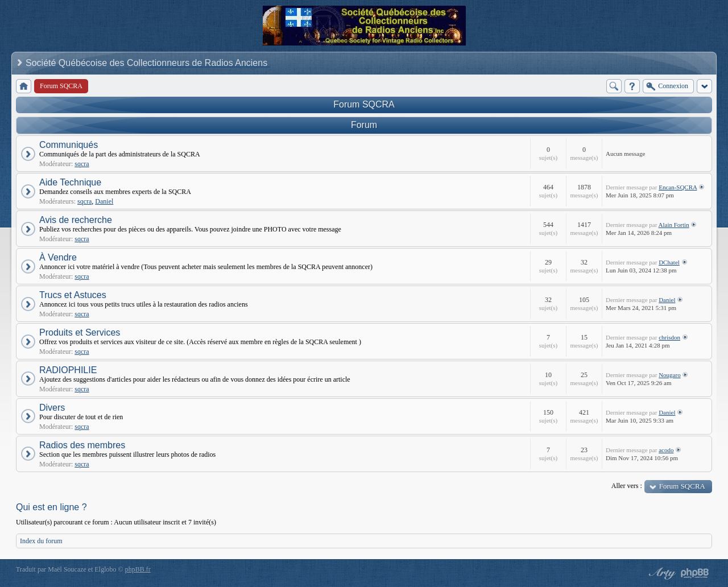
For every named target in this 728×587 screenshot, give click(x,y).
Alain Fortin (674, 225)
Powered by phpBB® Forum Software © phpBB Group (695, 573)
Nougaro (670, 375)
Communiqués (69, 145)
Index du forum (41, 541)
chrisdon (669, 337)
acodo (666, 450)
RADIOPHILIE (68, 370)
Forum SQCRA (364, 104)
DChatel (669, 262)
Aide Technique (70, 182)
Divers (52, 408)
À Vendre (58, 257)
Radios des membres (82, 445)
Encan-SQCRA (678, 187)
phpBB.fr (138, 569)
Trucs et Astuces (73, 295)
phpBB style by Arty (661, 573)
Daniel (104, 201)
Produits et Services (80, 332)
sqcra (82, 164)
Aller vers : (627, 486)
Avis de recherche (76, 220)
